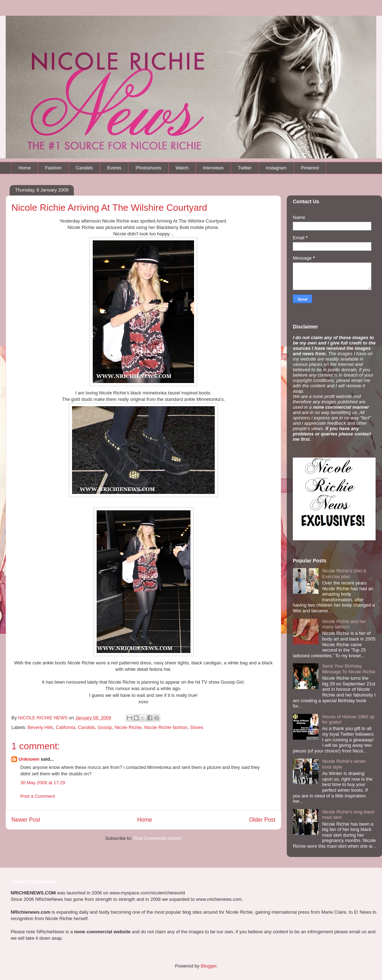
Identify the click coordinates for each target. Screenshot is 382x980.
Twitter (245, 168)
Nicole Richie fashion (166, 727)
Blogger (209, 966)
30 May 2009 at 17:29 (43, 783)
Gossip (105, 727)
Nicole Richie (128, 727)
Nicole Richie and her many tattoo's (344, 624)
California (65, 727)
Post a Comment (38, 796)
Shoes (197, 727)
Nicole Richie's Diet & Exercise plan (344, 574)
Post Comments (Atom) (157, 838)
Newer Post (26, 820)
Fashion (53, 168)
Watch (182, 168)
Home (25, 168)
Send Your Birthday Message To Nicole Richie (349, 669)
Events (114, 168)
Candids (84, 168)
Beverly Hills (41, 727)
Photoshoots (148, 168)
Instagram (276, 168)
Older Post (262, 820)
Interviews (213, 168)
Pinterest (310, 168)
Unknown (29, 759)
